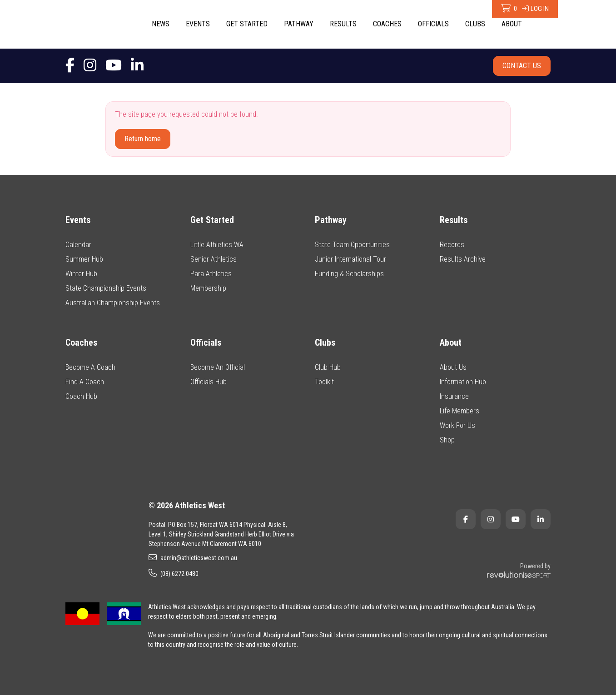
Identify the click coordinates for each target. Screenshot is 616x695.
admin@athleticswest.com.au (193, 557)
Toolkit (324, 382)
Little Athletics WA (217, 245)
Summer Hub (84, 259)
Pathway (299, 24)
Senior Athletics (214, 259)
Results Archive (463, 259)
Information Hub (463, 382)
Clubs (475, 24)
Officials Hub (209, 382)
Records (452, 245)
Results (343, 24)
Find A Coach (85, 382)
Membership (208, 288)
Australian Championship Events (113, 303)
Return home (143, 139)
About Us (453, 367)
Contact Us (522, 66)
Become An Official (218, 367)
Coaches (387, 24)
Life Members (460, 411)
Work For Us (457, 425)
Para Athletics (211, 274)
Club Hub (328, 367)
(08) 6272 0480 (174, 573)
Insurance (454, 396)
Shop (447, 440)
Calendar (78, 245)
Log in (535, 9)
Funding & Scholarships (349, 274)
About (512, 24)
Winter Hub (81, 274)
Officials (433, 24)
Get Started (247, 24)
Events (198, 24)
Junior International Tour (350, 259)
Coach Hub (81, 396)
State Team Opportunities (352, 245)
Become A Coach (90, 367)
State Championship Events (106, 288)
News (161, 24)
